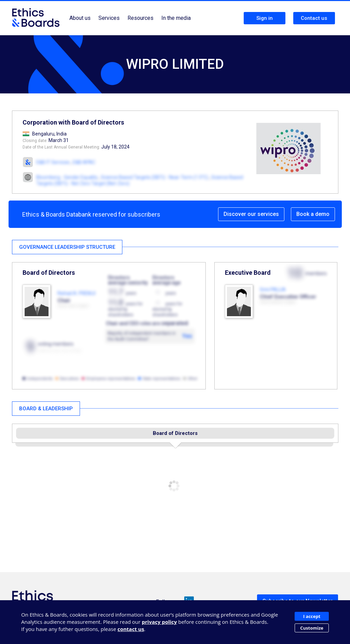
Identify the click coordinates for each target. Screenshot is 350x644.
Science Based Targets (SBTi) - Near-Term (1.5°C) (154, 177)
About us (80, 18)
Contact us (314, 18)
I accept (312, 616)
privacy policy (159, 622)
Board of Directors (175, 433)
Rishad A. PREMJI (76, 293)
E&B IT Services (53, 162)
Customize (312, 628)
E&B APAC (84, 162)
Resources (140, 18)
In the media (176, 18)
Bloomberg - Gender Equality (67, 177)
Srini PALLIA (273, 289)
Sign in (265, 18)
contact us (131, 629)
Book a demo (313, 214)
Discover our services (251, 214)
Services (109, 18)
